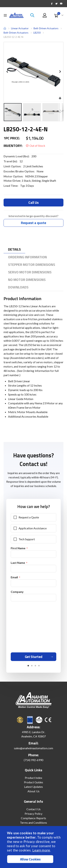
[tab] (14, 249)
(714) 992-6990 (34, 760)
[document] (34, 847)
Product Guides (34, 782)
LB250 (37, 33)
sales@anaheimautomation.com (33, 748)
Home (5, 28)
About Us (33, 791)
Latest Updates (34, 787)
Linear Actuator (20, 28)
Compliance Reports (33, 818)
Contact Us (33, 809)
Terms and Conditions (33, 823)
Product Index (34, 778)
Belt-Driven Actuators (46, 28)
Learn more (41, 850)
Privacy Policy (33, 814)
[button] (60, 98)
